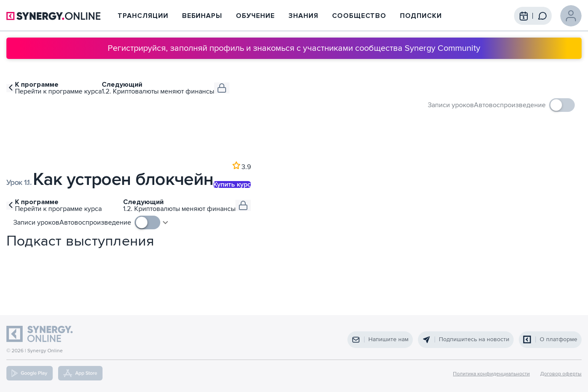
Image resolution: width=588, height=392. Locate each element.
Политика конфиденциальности (491, 374)
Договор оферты (561, 374)
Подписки (421, 16)
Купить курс (232, 184)
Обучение (255, 16)
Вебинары (202, 16)
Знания (303, 16)
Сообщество (359, 16)
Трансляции (143, 16)
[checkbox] (524, 105)
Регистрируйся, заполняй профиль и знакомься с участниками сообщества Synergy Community (294, 48)
